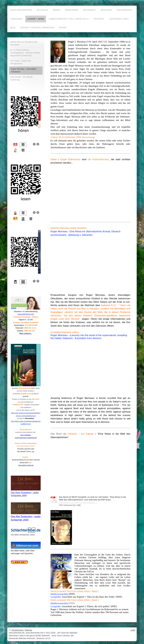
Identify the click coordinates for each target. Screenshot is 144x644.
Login (133, 630)
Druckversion (16, 630)
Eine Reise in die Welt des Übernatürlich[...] (78, 503)
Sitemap (28, 630)
